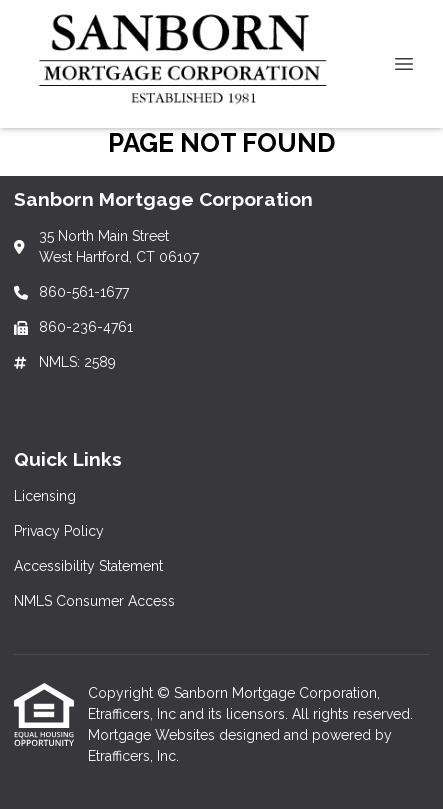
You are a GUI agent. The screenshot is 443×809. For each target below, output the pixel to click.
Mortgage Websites (153, 735)
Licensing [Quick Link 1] (45, 496)
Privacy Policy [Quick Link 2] (59, 531)
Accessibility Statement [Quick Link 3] (88, 566)
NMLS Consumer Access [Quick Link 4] (94, 601)
